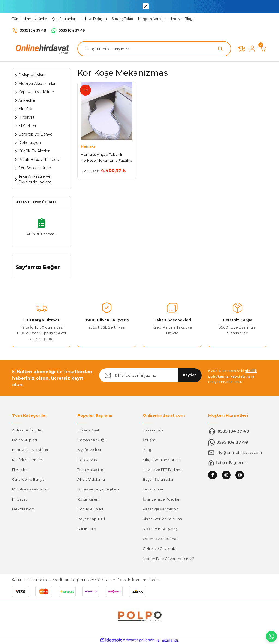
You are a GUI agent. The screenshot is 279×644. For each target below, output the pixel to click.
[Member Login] (252, 49)
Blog (147, 450)
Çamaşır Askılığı (91, 440)
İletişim (149, 440)
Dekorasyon (23, 509)
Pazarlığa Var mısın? (160, 509)
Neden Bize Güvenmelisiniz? (169, 559)
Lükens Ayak (89, 430)
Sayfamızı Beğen (38, 267)
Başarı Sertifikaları (159, 479)
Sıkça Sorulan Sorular (162, 460)
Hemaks (88, 146)
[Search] (154, 49)
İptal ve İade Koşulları (162, 499)
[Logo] (41, 48)
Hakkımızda (153, 430)
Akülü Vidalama (91, 479)
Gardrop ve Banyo (28, 479)
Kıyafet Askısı (89, 450)
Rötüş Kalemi (89, 499)
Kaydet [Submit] (189, 375)
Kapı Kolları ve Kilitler (30, 450)
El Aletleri (20, 470)
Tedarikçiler (153, 489)
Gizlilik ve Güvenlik (159, 548)
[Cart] (263, 49)
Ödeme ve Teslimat (160, 539)
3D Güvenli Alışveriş (160, 529)
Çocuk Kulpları (90, 509)
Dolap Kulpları (24, 440)
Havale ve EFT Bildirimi (163, 470)
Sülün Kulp (87, 529)
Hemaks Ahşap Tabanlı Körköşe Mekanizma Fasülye (107, 157)
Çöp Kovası (87, 460)
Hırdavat (19, 499)
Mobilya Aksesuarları (30, 489)
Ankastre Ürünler (27, 430)
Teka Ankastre (90, 470)
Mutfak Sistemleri (28, 460)
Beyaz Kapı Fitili (91, 519)
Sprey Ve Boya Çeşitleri (98, 489)
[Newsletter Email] (150, 375)
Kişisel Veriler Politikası (163, 519)
